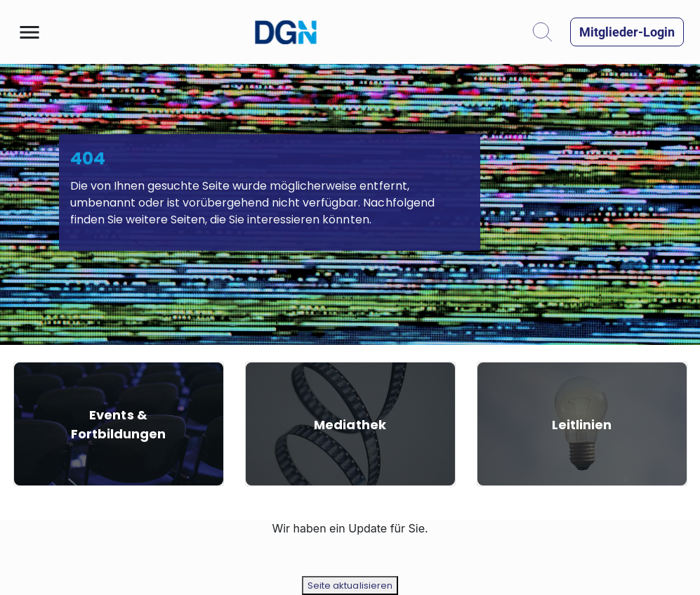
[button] (29, 32)
